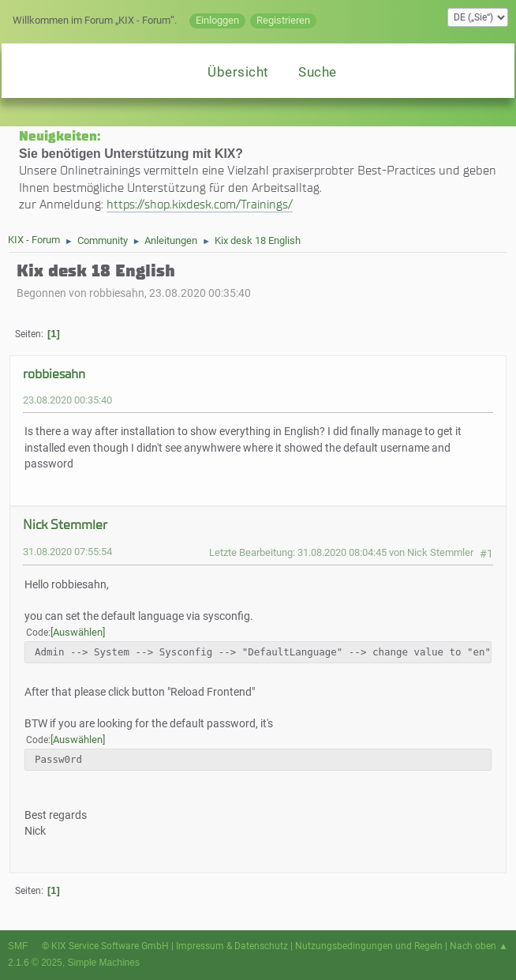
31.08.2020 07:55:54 (67, 552)
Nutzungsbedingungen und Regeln (369, 946)
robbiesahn (54, 374)
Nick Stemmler (65, 525)
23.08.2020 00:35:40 (67, 400)
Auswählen (78, 632)
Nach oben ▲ (479, 946)
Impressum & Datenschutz (232, 946)
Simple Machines (104, 963)
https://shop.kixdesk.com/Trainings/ (200, 204)
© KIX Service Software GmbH (105, 946)
